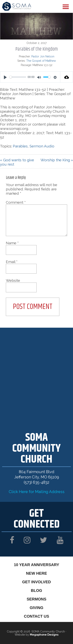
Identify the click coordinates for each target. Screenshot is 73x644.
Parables (20, 146)
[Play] (5, 77)
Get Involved (36, 582)
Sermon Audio (42, 146)
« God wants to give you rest (17, 162)
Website (13, 280)
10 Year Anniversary (36, 565)
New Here (37, 573)
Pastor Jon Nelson (43, 56)
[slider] (18, 77)
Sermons (36, 599)
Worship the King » (57, 160)
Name (12, 243)
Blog (37, 590)
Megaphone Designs (44, 635)
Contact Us (37, 616)
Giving (36, 608)
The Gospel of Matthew (41, 61)
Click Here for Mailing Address (37, 492)
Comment (16, 202)
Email (12, 262)
